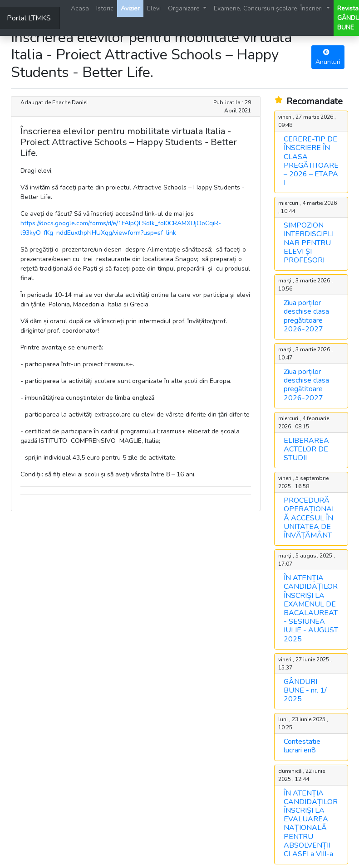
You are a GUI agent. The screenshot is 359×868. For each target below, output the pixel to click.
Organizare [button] (185, 8)
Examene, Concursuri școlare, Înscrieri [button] (269, 8)
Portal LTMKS (29, 18)
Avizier (130, 8)
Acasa (80, 8)
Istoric (105, 8)
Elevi (154, 8)
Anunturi (328, 58)
